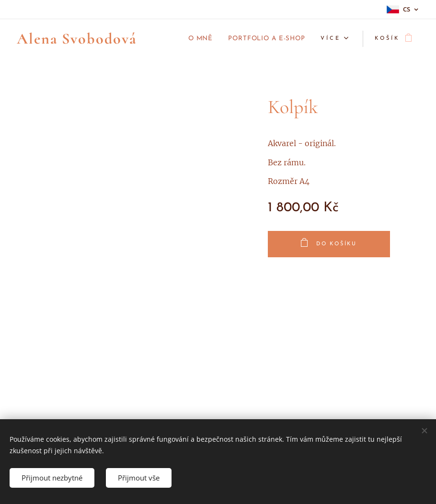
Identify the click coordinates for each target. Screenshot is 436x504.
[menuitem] (188, 39)
